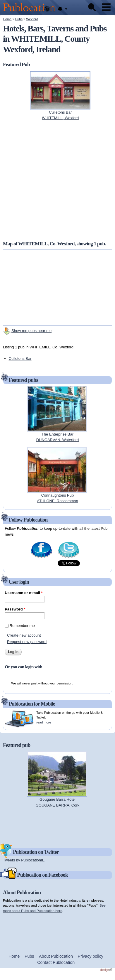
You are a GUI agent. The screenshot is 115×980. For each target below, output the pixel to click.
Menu (106, 7)
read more (44, 722)
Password (15, 609)
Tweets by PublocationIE (24, 860)
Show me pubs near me (31, 331)
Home (7, 19)
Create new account (24, 635)
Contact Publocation (56, 962)
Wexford (32, 19)
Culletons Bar (20, 359)
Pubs (19, 19)
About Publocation (56, 956)
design (106, 970)
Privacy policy (91, 956)
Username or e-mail (24, 593)
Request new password (27, 642)
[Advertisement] (58, 825)
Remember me (22, 626)
